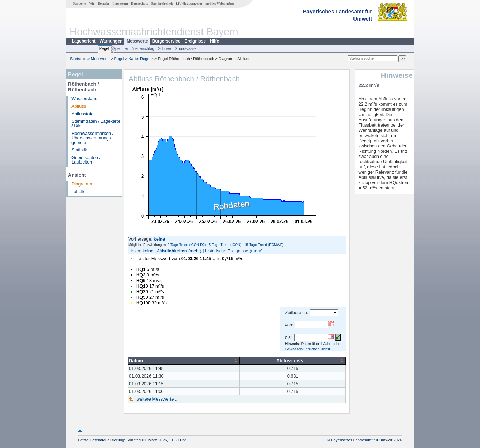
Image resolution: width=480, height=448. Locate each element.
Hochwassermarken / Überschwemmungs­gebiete (92, 138)
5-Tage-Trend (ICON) (225, 245)
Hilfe (214, 41)
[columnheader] (184, 360)
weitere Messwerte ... (157, 399)
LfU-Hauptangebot (189, 3)
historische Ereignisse (227, 251)
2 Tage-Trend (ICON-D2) (187, 245)
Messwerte (137, 41)
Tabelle (79, 192)
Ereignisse (195, 41)
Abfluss (79, 106)
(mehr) (195, 251)
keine (148, 251)
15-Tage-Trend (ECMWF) (264, 245)
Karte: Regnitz (141, 59)
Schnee (165, 48)
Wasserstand (84, 98)
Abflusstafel (83, 114)
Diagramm (82, 184)
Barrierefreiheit (162, 3)
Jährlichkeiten (172, 251)
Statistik (79, 150)
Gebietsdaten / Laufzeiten (86, 160)
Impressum (120, 3)
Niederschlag (143, 48)
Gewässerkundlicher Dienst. (308, 349)
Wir (92, 3)
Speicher (120, 48)
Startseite (79, 3)
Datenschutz (140, 3)
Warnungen (111, 41)
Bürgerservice (166, 41)
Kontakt (103, 3)
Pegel (104, 48)
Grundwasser (186, 48)
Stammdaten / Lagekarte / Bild (96, 123)
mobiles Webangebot (219, 3)
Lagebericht (84, 41)
